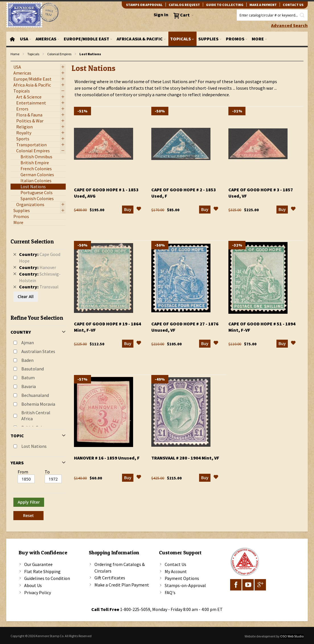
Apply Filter (29, 502)
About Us (33, 585)
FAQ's (170, 592)
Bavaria (29, 386)
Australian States (38, 351)
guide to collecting (225, 5)
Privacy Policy (38, 592)
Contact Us (175, 564)
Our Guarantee (38, 564)
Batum (28, 378)
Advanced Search (289, 25)
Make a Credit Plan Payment (122, 585)
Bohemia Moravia (38, 404)
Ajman (28, 342)
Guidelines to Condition (47, 578)
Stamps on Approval (144, 5)
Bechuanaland (35, 395)
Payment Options (182, 578)
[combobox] (272, 15)
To (47, 472)
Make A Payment (263, 5)
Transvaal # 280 (185, 458)
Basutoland (33, 369)
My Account (176, 571)
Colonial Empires (59, 54)
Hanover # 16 (107, 458)
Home (15, 54)
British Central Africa (36, 416)
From (23, 472)
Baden (27, 360)
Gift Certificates (110, 578)
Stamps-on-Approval (185, 585)
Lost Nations (34, 446)
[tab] (38, 377)
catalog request (184, 5)
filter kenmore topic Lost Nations (14, 61)
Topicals (33, 54)
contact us (293, 5)
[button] (139, 210)
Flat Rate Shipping (42, 571)
